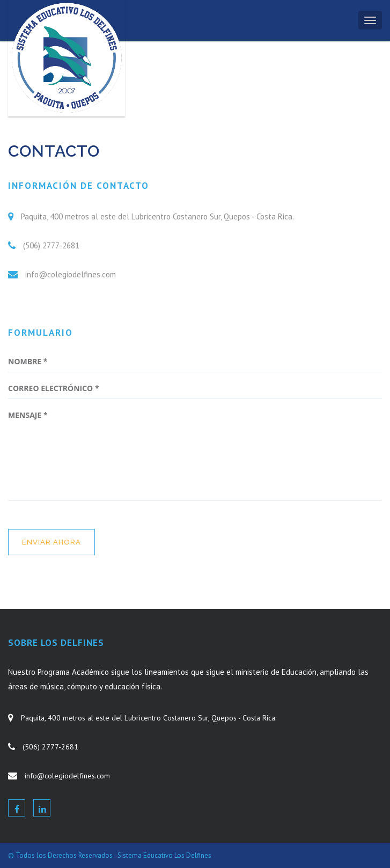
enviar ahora (51, 542)
